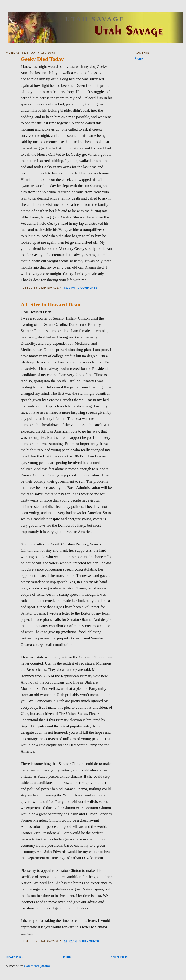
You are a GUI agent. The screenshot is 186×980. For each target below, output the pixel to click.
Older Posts (119, 957)
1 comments (89, 941)
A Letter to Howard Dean (50, 305)
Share (139, 59)
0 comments (88, 288)
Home (67, 957)
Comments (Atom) (37, 966)
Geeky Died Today (42, 59)
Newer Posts (15, 957)
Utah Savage (95, 19)
